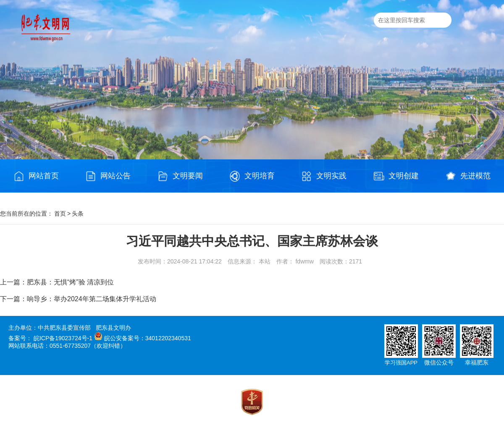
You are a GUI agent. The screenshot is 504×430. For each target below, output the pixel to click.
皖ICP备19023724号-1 (63, 338)
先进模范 (468, 176)
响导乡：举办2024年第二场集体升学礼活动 (92, 299)
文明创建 (396, 176)
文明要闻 (180, 176)
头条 (78, 214)
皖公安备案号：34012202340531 (148, 338)
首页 (60, 214)
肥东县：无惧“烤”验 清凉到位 (70, 282)
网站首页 (36, 176)
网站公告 (108, 176)
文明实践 (324, 176)
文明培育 (252, 176)
